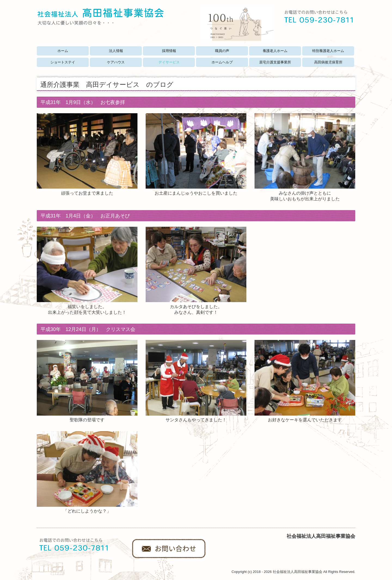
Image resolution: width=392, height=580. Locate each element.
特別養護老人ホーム (328, 51)
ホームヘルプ (222, 62)
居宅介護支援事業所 (275, 62)
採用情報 (169, 51)
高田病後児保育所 (328, 62)
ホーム (63, 51)
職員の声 (222, 51)
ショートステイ (63, 62)
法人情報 (116, 51)
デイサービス (169, 62)
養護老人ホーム (275, 51)
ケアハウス (116, 62)
